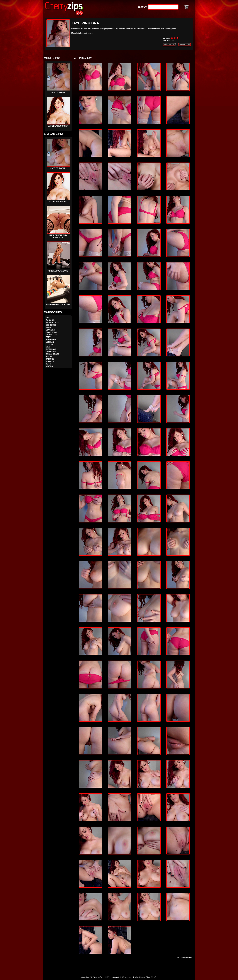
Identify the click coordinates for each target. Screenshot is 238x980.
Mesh (48, 347)
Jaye (91, 33)
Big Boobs (51, 325)
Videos (49, 366)
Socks (49, 357)
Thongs (50, 361)
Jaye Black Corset (59, 125)
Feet (48, 337)
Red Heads (51, 352)
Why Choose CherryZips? (145, 977)
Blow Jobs (51, 332)
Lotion (49, 344)
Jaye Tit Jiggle (59, 91)
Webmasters (127, 977)
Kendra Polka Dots (59, 269)
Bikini (49, 327)
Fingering (51, 340)
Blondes (50, 330)
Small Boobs (53, 354)
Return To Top (184, 958)
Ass (48, 318)
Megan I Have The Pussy (58, 303)
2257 (107, 977)
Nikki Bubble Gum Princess (59, 235)
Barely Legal (53, 323)
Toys (48, 364)
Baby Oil (50, 320)
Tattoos (50, 359)
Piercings (51, 349)
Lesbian (50, 342)
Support (116, 977)
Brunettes (51, 335)
